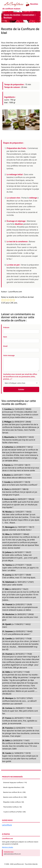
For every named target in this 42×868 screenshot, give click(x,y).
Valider (21, 389)
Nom (5, 337)
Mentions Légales (8, 847)
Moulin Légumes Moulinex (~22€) (14, 787)
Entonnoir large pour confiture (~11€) (15, 782)
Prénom (6, 327)
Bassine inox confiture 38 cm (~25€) (14, 792)
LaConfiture (7, 825)
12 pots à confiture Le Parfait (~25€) (14, 812)
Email (5, 346)
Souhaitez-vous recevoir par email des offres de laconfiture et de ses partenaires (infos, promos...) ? (20, 377)
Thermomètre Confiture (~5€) (12, 807)
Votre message (9, 355)
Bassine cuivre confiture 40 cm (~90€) (15, 797)
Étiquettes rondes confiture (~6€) (14, 802)
